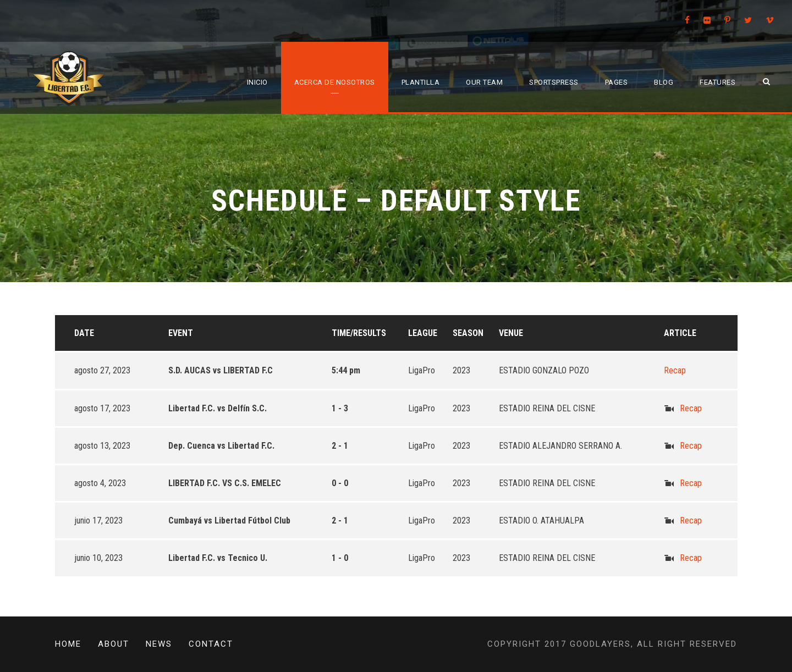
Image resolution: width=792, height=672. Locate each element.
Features (717, 82)
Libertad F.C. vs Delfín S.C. (218, 408)
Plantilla (421, 82)
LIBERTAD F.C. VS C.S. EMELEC (225, 483)
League (423, 333)
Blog (664, 82)
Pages (617, 82)
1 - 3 (340, 408)
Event (181, 333)
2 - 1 (340, 446)
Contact (211, 644)
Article (680, 333)
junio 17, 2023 (98, 520)
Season (468, 333)
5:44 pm (346, 370)
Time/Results (359, 333)
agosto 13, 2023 (102, 446)
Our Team (484, 82)
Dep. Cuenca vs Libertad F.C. (221, 446)
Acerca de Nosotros (335, 82)
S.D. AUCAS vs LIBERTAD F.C (221, 370)
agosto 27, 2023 (102, 370)
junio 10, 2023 (98, 558)
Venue (511, 333)
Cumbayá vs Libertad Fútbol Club (229, 520)
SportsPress (554, 82)
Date (84, 333)
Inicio (257, 82)
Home (68, 644)
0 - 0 (340, 483)
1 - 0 (340, 558)
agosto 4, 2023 (100, 483)
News (159, 644)
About (114, 644)
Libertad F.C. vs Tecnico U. (218, 558)
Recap (675, 370)
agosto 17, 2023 (102, 408)
